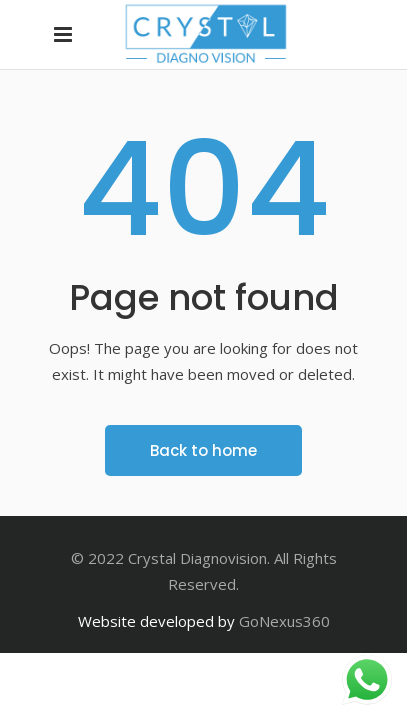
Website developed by (156, 621)
